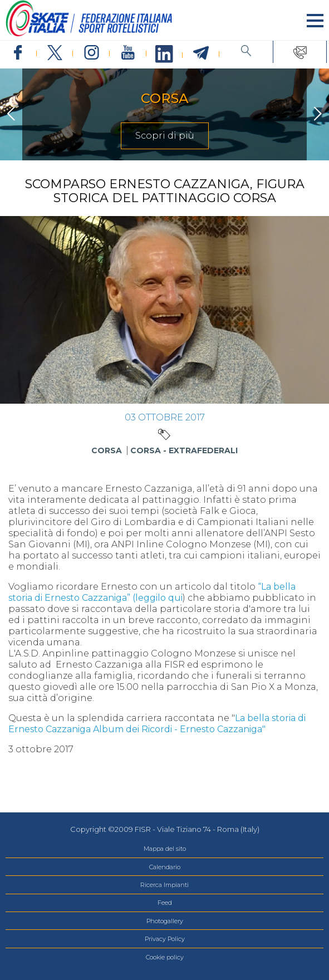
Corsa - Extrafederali (184, 450)
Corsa (107, 450)
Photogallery (165, 921)
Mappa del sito (165, 849)
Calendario (165, 867)
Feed (165, 903)
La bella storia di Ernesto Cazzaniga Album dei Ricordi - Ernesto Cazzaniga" (157, 724)
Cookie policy (165, 957)
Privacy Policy (165, 939)
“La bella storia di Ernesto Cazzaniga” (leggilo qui (152, 592)
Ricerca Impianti (164, 885)
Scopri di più (165, 136)
